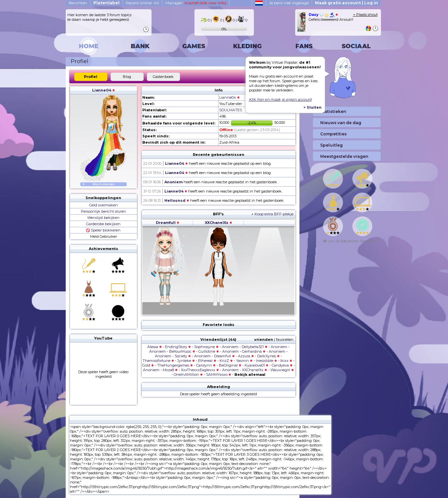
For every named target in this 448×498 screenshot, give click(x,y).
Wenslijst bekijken (103, 218)
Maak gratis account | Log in (346, 3)
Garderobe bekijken (103, 224)
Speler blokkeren (103, 230)
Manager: (196, 3)
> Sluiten (312, 107)
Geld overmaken (103, 205)
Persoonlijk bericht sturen (103, 211)
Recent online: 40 (142, 3)
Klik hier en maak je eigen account (280, 99)
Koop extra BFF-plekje (274, 214)
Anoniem (173, 182)
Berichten (78, 3)
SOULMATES (231, 110)
